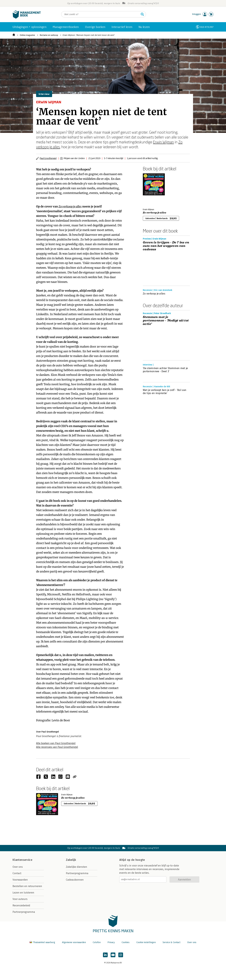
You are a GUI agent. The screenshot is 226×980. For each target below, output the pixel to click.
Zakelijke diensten (77, 867)
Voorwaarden (20, 880)
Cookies (126, 942)
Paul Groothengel (48, 158)
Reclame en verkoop (49, 35)
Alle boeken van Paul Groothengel (56, 743)
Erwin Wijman (163, 142)
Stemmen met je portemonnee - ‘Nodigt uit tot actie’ (166, 321)
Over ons (18, 867)
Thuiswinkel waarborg (43, 942)
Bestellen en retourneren (27, 886)
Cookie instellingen (146, 942)
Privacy (111, 942)
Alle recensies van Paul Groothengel (57, 747)
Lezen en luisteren (23, 893)
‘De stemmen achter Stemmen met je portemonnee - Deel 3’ (165, 370)
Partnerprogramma (24, 912)
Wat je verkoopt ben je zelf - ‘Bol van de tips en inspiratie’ (165, 392)
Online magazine (27, 35)
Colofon (97, 942)
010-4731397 (207, 27)
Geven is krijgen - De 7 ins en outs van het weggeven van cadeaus (166, 246)
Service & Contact (171, 942)
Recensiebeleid (21, 905)
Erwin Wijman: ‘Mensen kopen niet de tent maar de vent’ (89, 35)
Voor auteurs (20, 899)
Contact (17, 873)
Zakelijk (71, 860)
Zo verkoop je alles (70, 206)
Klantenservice (22, 860)
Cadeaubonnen (75, 880)
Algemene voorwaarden (74, 942)
